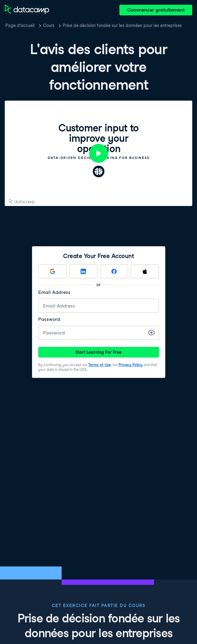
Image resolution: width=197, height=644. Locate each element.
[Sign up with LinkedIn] (83, 271)
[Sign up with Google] (52, 271)
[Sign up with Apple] (145, 271)
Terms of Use (100, 365)
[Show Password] (151, 333)
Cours (49, 25)
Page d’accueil (20, 25)
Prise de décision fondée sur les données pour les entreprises (122, 25)
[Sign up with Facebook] (114, 271)
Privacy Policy (130, 365)
